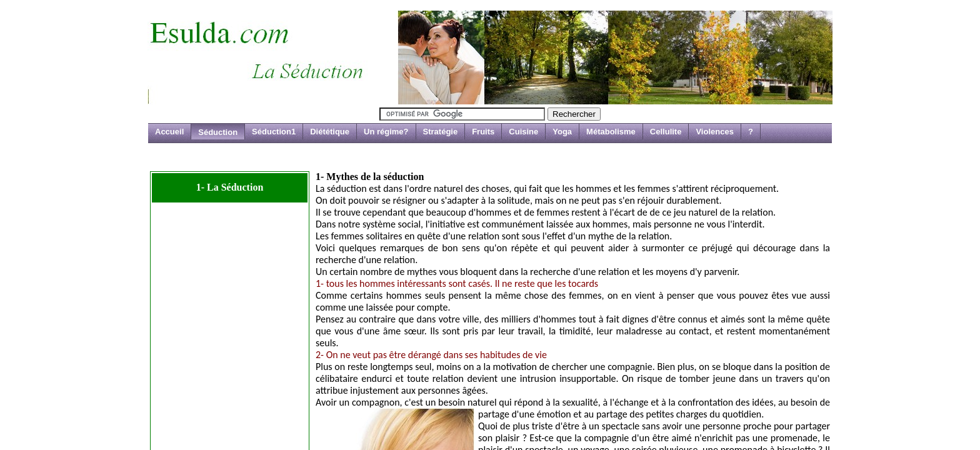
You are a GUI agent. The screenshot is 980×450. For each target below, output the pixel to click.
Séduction (218, 132)
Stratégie (441, 132)
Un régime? (386, 132)
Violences (714, 132)
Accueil (169, 132)
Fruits (483, 132)
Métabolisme (611, 132)
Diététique (330, 132)
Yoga (562, 132)
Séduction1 (274, 132)
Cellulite (666, 132)
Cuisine (523, 132)
